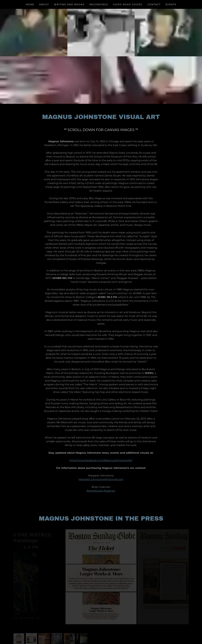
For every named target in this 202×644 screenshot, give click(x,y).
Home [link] (30, 4)
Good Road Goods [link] (128, 4)
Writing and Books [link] (69, 4)
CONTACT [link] (154, 4)
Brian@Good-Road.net (101, 491)
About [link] (44, 4)
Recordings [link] (99, 4)
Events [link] (171, 4)
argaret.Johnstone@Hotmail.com (102, 479)
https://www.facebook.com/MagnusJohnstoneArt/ (101, 460)
